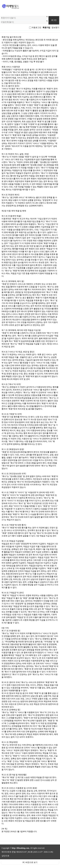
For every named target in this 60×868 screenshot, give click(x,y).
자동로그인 (36, 28)
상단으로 (5, 856)
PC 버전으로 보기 (30, 862)
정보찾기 (55, 28)
